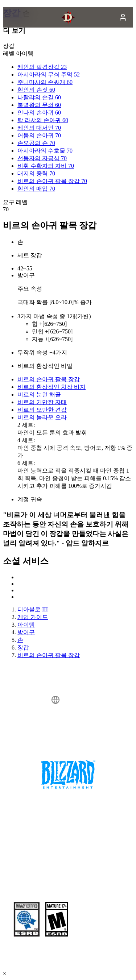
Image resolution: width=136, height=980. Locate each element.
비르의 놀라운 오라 (42, 417)
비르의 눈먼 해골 (39, 395)
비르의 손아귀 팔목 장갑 (49, 379)
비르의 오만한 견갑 (42, 410)
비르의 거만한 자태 (42, 402)
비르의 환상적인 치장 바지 (51, 387)
